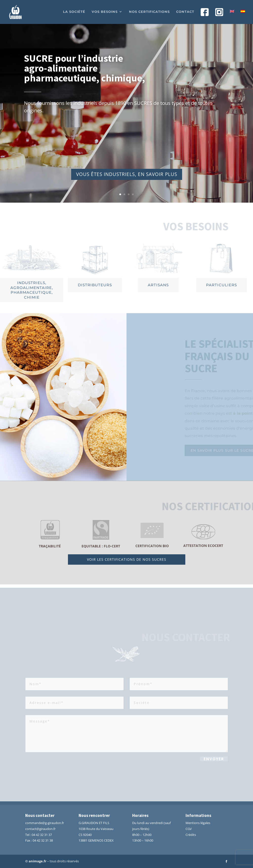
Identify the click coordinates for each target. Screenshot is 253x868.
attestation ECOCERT (203, 546)
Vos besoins (105, 12)
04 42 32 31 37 (42, 835)
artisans (158, 285)
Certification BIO (152, 546)
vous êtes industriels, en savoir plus (127, 176)
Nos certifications (149, 12)
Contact (185, 12)
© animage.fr (36, 861)
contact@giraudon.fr (40, 829)
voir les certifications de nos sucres (127, 559)
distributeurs (95, 285)
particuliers (221, 285)
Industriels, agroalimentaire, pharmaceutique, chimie (32, 290)
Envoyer (214, 760)
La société (74, 12)
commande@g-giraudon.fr (45, 823)
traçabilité (50, 546)
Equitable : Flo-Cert (101, 546)
